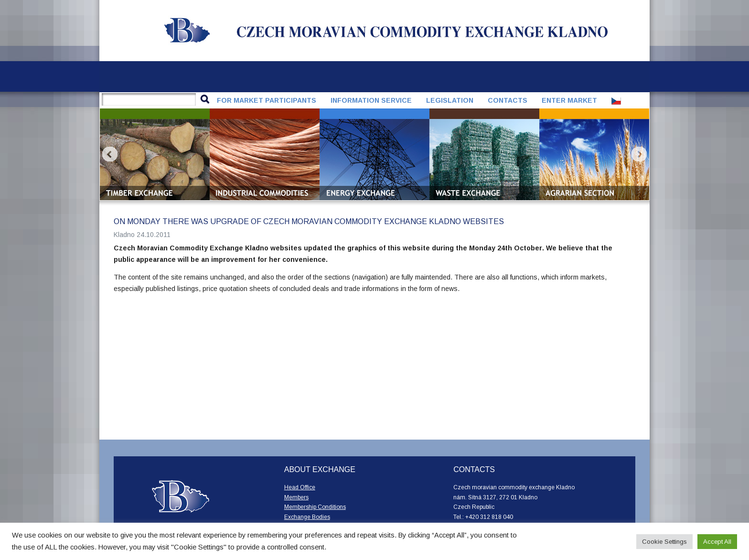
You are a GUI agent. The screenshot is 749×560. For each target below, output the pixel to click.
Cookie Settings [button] (664, 542)
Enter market (569, 100)
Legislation (450, 100)
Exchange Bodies (307, 517)
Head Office (300, 487)
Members (296, 497)
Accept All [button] (717, 542)
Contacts (508, 100)
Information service (371, 100)
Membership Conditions (315, 507)
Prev (110, 154)
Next (639, 154)
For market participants (267, 100)
